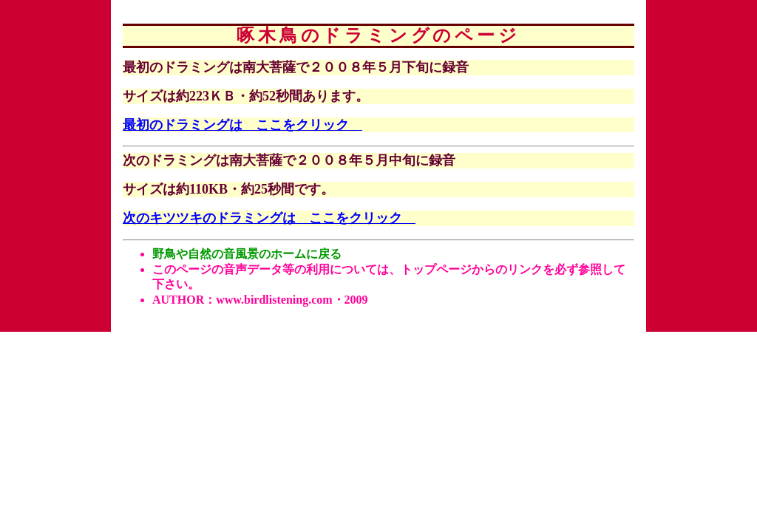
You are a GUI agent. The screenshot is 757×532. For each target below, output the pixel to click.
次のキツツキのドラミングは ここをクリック (269, 218)
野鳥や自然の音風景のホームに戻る (247, 254)
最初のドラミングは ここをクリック (242, 125)
